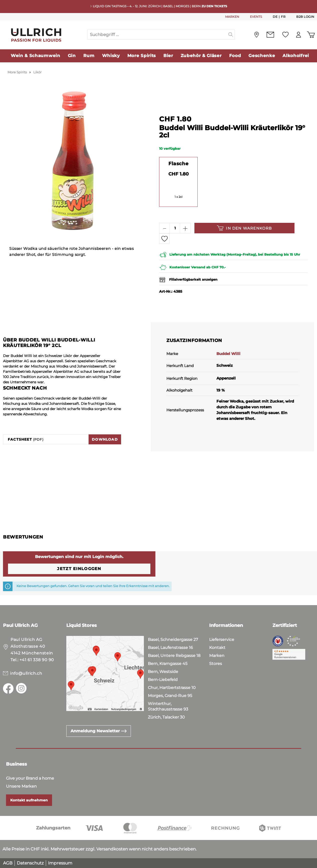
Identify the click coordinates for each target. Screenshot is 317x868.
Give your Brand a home (30, 778)
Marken (217, 656)
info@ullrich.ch (26, 673)
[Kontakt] (268, 35)
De (275, 17)
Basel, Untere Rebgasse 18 (174, 656)
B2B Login (305, 17)
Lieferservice (222, 640)
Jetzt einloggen (79, 569)
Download (105, 439)
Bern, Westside (163, 672)
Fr (283, 17)
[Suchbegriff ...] (157, 35)
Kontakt (217, 648)
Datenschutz (30, 863)
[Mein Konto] (297, 35)
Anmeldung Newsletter (99, 731)
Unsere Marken (21, 786)
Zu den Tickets (214, 6)
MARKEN (232, 17)
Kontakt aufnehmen (29, 800)
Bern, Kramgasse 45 (168, 664)
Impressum (60, 863)
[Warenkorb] (310, 35)
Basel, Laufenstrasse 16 (170, 648)
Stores (216, 664)
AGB (8, 863)
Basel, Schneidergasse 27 (173, 640)
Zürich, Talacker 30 (166, 717)
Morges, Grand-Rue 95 (170, 696)
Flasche (178, 163)
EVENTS (256, 17)
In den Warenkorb (244, 228)
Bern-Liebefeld (163, 680)
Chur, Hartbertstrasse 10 (172, 688)
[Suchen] (231, 35)
